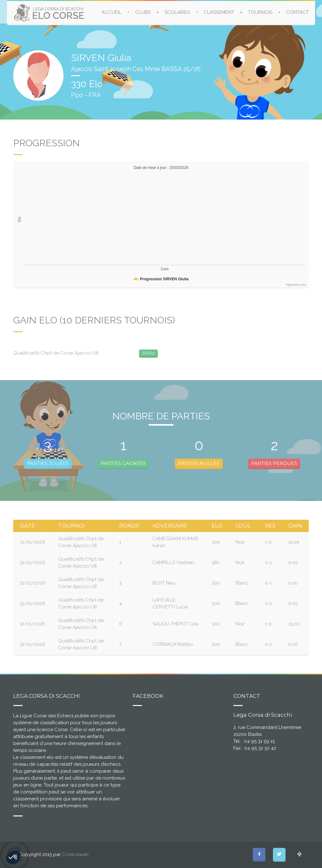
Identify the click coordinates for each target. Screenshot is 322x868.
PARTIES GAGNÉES (123, 463)
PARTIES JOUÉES (48, 463)
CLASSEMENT (219, 12)
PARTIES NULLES (199, 463)
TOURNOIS (260, 12)
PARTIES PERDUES (274, 463)
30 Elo (148, 353)
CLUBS (143, 12)
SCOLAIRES (177, 12)
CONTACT (297, 12)
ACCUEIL (111, 12)
